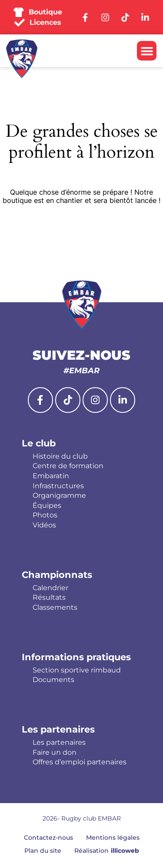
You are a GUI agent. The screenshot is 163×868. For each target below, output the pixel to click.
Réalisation (107, 851)
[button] (147, 51)
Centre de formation (68, 466)
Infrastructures (58, 486)
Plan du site (43, 851)
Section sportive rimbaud (77, 670)
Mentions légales (113, 838)
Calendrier (50, 588)
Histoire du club (60, 456)
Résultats (49, 598)
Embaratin (51, 476)
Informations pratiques (76, 657)
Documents (53, 680)
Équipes (47, 506)
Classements (55, 608)
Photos (45, 515)
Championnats (57, 575)
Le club (39, 443)
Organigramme (59, 496)
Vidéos (44, 525)
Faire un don (55, 753)
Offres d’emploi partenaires (80, 762)
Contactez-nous (48, 838)
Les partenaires (58, 729)
